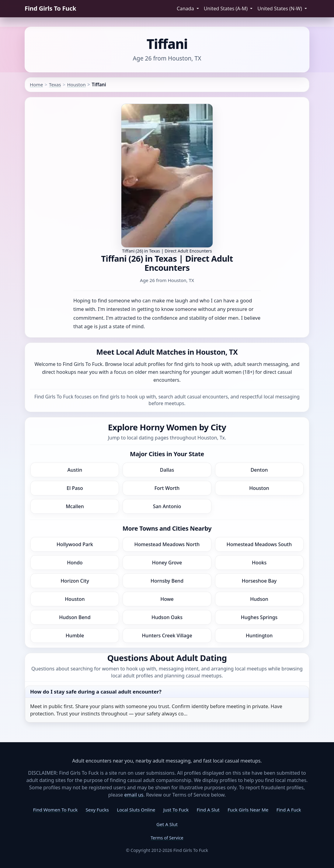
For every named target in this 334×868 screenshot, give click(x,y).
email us (134, 795)
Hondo (75, 563)
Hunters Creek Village (167, 635)
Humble (75, 635)
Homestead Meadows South (259, 544)
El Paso (75, 488)
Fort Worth (167, 488)
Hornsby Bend (167, 581)
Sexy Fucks (97, 810)
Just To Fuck (176, 810)
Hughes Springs (259, 617)
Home (36, 84)
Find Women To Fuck (55, 810)
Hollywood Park (75, 544)
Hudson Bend (75, 617)
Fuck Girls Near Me (248, 810)
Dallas (167, 470)
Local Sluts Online (136, 810)
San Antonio (167, 506)
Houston (76, 84)
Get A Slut (167, 824)
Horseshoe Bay (259, 581)
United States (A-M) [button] (226, 9)
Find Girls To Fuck (50, 8)
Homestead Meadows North (167, 544)
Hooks (259, 563)
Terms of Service (167, 838)
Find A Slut (208, 810)
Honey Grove (167, 563)
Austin (75, 470)
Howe (167, 599)
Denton (259, 470)
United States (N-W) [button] (280, 9)
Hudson (259, 599)
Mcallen (75, 506)
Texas (55, 84)
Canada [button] (186, 9)
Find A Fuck (289, 810)
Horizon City (75, 581)
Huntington (259, 635)
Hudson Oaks (167, 617)
